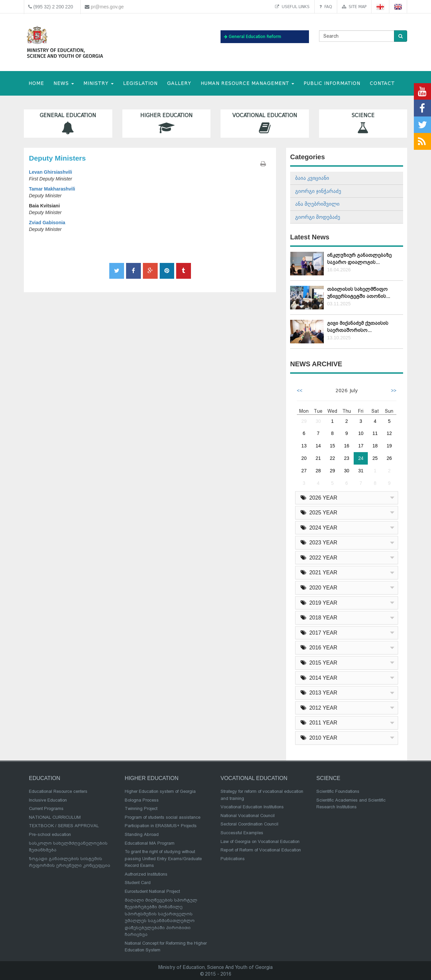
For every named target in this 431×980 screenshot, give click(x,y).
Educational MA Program (150, 843)
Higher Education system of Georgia (160, 791)
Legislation (140, 83)
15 (332, 446)
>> (394, 391)
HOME (36, 83)
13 (304, 446)
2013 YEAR (319, 693)
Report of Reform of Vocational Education (261, 850)
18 (375, 446)
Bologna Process (142, 800)
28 (318, 471)
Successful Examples (242, 833)
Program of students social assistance (163, 817)
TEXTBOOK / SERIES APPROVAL (64, 826)
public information (332, 83)
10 (361, 433)
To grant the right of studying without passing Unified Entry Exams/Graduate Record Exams (163, 858)
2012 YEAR (319, 708)
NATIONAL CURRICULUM (55, 817)
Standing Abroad (142, 834)
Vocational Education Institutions (252, 807)
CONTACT (382, 83)
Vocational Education (265, 123)
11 (375, 433)
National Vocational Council (248, 816)
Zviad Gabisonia (47, 223)
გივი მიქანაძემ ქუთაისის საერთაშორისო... (358, 327)
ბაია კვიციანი (312, 178)
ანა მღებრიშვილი (317, 204)
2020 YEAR (319, 588)
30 (318, 421)
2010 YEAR (319, 738)
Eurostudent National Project (152, 891)
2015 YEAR (319, 663)
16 (347, 446)
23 (347, 458)
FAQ (326, 7)
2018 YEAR (319, 618)
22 (332, 458)
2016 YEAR (319, 648)
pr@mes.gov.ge (107, 7)
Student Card (138, 883)
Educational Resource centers (58, 791)
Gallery (179, 83)
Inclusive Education (48, 800)
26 (389, 458)
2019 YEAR (319, 603)
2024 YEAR (319, 528)
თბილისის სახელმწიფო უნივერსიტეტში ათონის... (359, 293)
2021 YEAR (319, 572)
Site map (354, 7)
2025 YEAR (319, 513)
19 (389, 446)
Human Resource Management (247, 83)
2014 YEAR (319, 678)
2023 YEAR (319, 543)
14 (318, 446)
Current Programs (46, 808)
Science (363, 123)
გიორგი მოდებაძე (318, 217)
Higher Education (167, 123)
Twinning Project (141, 808)
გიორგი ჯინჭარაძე (318, 191)
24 (361, 458)
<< (300, 391)
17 (361, 446)
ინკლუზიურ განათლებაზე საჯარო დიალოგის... (359, 259)
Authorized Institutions (146, 874)
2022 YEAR (319, 558)
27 (304, 471)
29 (304, 421)
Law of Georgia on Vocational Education (260, 841)
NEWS (64, 83)
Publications (233, 859)
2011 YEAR (319, 723)
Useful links (292, 7)
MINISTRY (99, 83)
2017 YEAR (319, 633)
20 (304, 458)
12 (389, 433)
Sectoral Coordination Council (249, 824)
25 (375, 458)
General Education (68, 123)
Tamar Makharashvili (52, 189)
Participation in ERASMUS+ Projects (161, 826)
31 (361, 471)
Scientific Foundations (338, 791)
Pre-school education (50, 834)
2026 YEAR (319, 498)
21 (318, 458)
